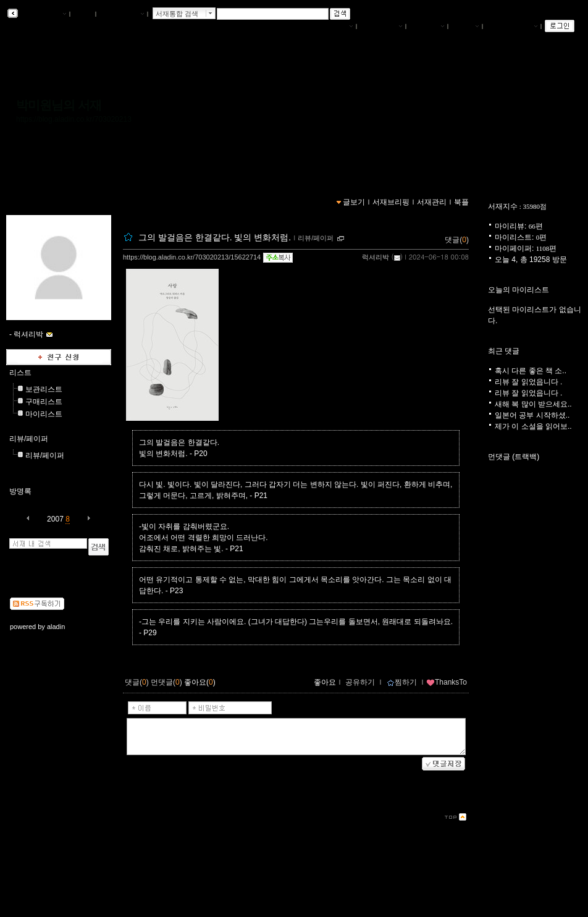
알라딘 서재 (43, 14)
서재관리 (427, 27)
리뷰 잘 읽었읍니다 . (528, 382)
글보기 (354, 202)
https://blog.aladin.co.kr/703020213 (74, 119)
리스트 (20, 373)
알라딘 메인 (121, 14)
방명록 (20, 491)
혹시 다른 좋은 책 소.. (531, 371)
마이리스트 (44, 414)
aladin (56, 627)
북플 (83, 14)
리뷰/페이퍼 (29, 439)
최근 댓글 (504, 351)
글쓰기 (465, 27)
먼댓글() (166, 682)
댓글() (457, 240)
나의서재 (335, 27)
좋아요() (200, 682)
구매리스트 (44, 402)
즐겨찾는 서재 (512, 27)
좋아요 (325, 682)
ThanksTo (447, 682)
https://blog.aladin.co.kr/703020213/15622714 (192, 257)
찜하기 (402, 682)
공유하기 (360, 682)
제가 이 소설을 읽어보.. (533, 426)
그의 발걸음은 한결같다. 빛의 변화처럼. (215, 237)
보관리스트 (44, 389)
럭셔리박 (376, 257)
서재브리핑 (381, 27)
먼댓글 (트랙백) (514, 457)
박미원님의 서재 (59, 105)
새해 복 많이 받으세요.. (533, 404)
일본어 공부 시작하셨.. (532, 415)
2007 (55, 519)
